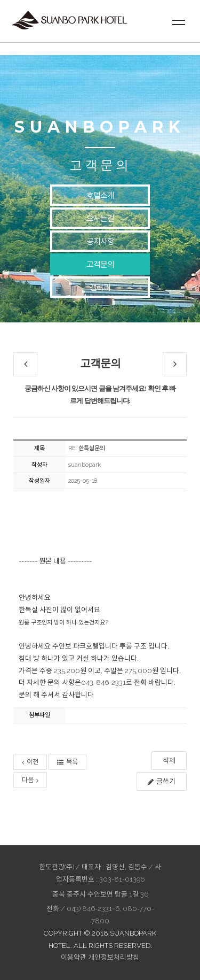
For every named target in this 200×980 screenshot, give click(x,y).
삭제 (169, 761)
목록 (67, 762)
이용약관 (74, 957)
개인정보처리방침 (114, 957)
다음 (30, 780)
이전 (30, 762)
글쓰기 (162, 781)
